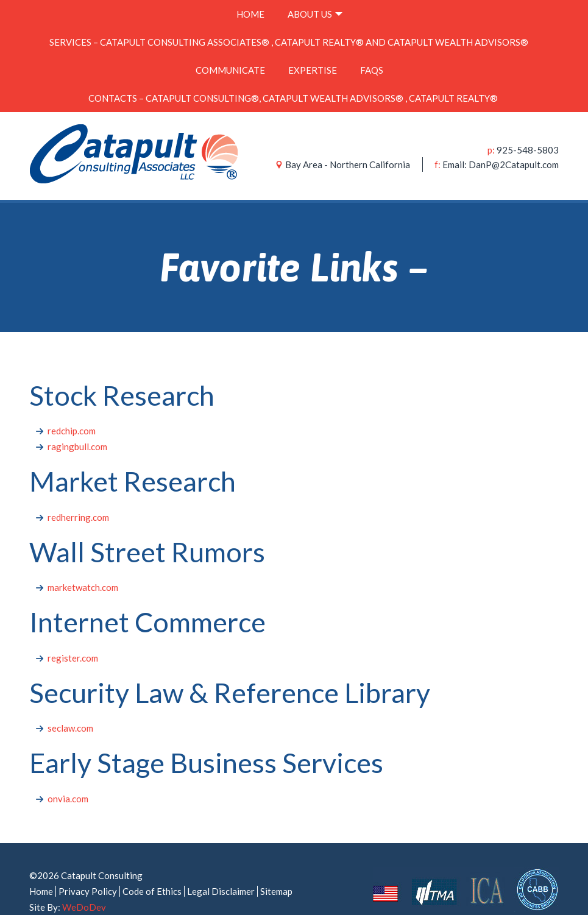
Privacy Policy (88, 867)
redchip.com (72, 406)
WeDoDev (84, 883)
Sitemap (276, 867)
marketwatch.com (83, 563)
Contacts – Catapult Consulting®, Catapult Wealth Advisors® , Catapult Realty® (294, 77)
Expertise (313, 55)
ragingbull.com (77, 422)
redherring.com (78, 493)
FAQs (384, 55)
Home (244, 11)
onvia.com (68, 774)
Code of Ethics (152, 867)
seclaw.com (70, 704)
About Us (316, 11)
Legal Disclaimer (221, 867)
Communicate (218, 55)
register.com (73, 634)
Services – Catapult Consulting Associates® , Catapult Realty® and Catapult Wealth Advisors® (290, 33)
